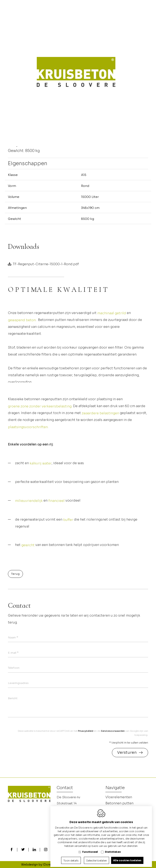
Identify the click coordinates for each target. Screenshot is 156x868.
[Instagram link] (46, 850)
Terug (15, 574)
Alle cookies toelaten (127, 857)
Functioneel (90, 849)
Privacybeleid (86, 731)
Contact (65, 788)
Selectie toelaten (96, 858)
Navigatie (115, 788)
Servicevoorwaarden (113, 731)
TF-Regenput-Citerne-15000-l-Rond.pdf (46, 264)
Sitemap (129, 865)
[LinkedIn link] (34, 850)
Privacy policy (107, 865)
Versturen (127, 752)
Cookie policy (82, 865)
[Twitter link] (23, 850)
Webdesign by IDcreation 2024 (44, 865)
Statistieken (113, 849)
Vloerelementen (119, 797)
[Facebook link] (12, 850)
